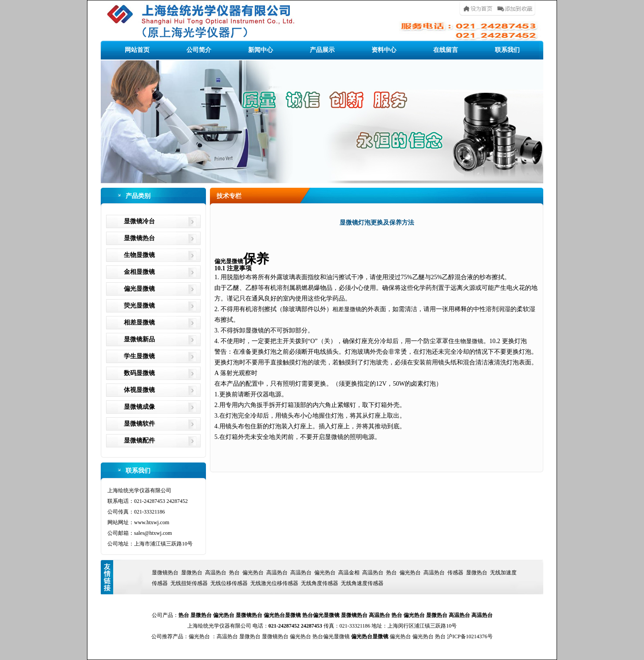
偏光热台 (253, 573)
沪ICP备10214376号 (470, 636)
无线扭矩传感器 (189, 583)
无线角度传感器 (320, 583)
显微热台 (192, 573)
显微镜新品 (139, 339)
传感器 (455, 573)
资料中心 (384, 50)
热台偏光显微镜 (321, 615)
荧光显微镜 (139, 306)
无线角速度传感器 (362, 583)
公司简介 (199, 50)
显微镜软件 (139, 424)
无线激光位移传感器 (274, 583)
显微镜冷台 (139, 221)
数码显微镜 (139, 373)
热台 (234, 573)
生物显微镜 (139, 255)
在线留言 (446, 50)
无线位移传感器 (229, 583)
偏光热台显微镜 (282, 615)
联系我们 (507, 50)
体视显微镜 (139, 390)
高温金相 (349, 573)
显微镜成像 (139, 407)
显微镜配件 (139, 441)
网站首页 (137, 50)
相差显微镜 (139, 322)
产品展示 (322, 50)
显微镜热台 (139, 238)
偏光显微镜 (139, 289)
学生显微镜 (139, 356)
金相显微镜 (139, 272)
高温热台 (216, 573)
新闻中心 (261, 50)
